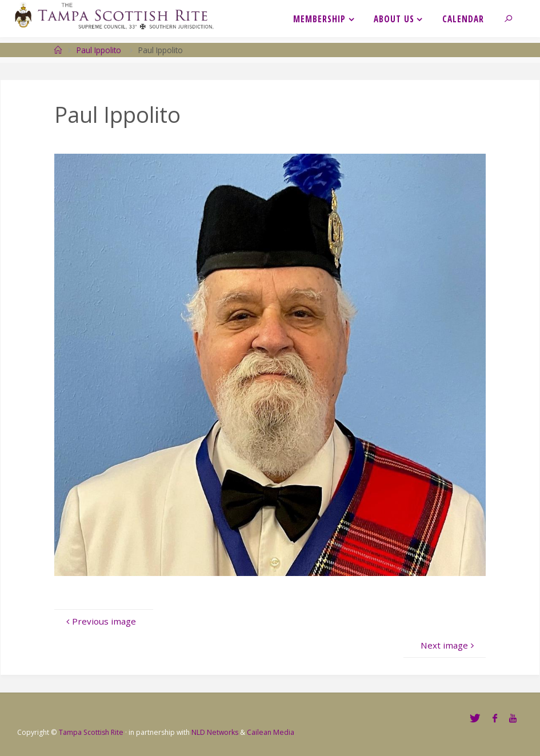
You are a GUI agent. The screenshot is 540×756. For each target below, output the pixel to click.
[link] (513, 19)
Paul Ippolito (99, 50)
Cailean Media (271, 732)
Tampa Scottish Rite (91, 732)
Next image (449, 645)
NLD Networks (215, 732)
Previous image (99, 621)
